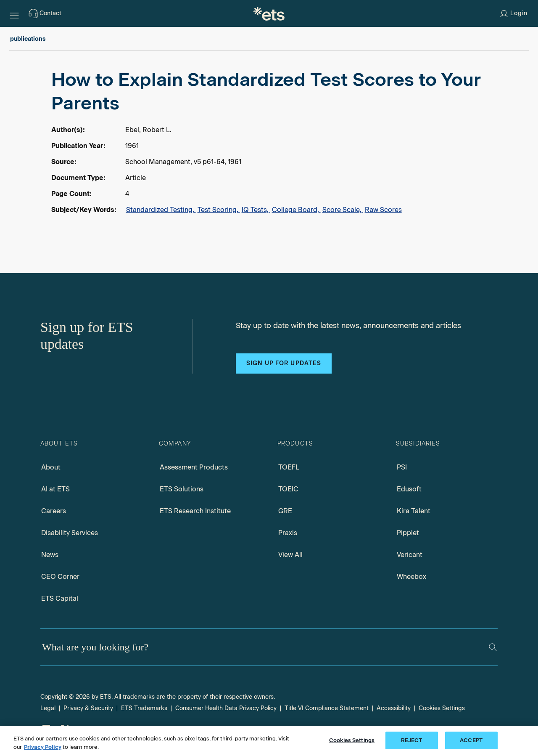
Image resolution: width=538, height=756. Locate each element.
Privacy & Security (88, 708)
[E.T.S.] (269, 13)
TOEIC (288, 489)
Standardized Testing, (161, 210)
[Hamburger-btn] (14, 13)
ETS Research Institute (195, 511)
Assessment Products (194, 467)
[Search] (493, 647)
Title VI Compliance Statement (327, 708)
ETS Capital (60, 598)
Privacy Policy (43, 747)
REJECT (412, 740)
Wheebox (411, 577)
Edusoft (409, 489)
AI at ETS (55, 489)
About (51, 467)
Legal (48, 708)
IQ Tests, (256, 210)
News (50, 555)
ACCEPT (471, 740)
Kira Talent (414, 511)
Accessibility (394, 708)
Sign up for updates (284, 363)
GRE (285, 511)
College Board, (296, 210)
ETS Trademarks (144, 708)
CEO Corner (60, 577)
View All (290, 555)
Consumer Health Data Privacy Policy (226, 708)
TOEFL (289, 467)
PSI (402, 467)
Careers (54, 511)
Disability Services (70, 533)
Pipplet (408, 533)
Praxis (288, 533)
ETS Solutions (182, 489)
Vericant (410, 555)
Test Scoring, (219, 210)
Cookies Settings (442, 708)
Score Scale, (343, 210)
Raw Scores (383, 210)
